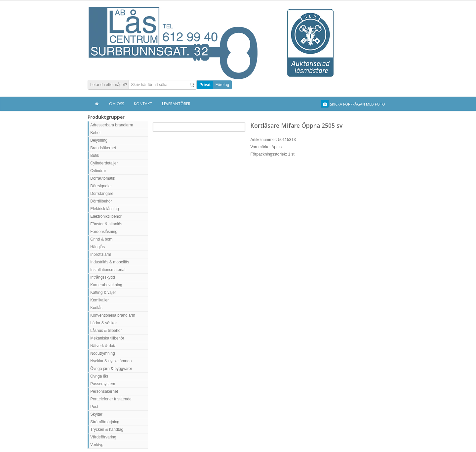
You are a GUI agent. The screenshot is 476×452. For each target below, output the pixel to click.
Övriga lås (99, 376)
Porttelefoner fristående (111, 399)
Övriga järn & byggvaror (111, 369)
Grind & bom (101, 239)
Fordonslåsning (104, 232)
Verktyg (97, 445)
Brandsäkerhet (103, 148)
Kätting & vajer (103, 293)
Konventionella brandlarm (113, 315)
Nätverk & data (103, 346)
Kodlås (96, 308)
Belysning (99, 140)
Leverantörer (176, 104)
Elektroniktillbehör (106, 216)
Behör (96, 133)
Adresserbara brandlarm (112, 125)
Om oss (117, 104)
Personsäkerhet (104, 391)
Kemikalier (99, 300)
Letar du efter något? (109, 85)
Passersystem (103, 384)
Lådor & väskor (104, 323)
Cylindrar (98, 171)
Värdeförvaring (103, 437)
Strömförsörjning (105, 422)
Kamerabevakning (106, 285)
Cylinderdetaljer (104, 163)
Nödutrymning (103, 353)
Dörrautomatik (103, 178)
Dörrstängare (102, 194)
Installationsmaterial (108, 270)
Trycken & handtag (107, 429)
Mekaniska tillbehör (107, 338)
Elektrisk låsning (105, 209)
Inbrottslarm (101, 254)
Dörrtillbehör (101, 201)
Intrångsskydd (103, 277)
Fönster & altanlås (106, 224)
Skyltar (96, 414)
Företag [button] (222, 85)
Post (94, 407)
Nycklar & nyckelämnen (111, 361)
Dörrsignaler (101, 186)
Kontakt (143, 104)
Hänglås (98, 247)
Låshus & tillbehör (106, 331)
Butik (95, 156)
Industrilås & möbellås (110, 262)
